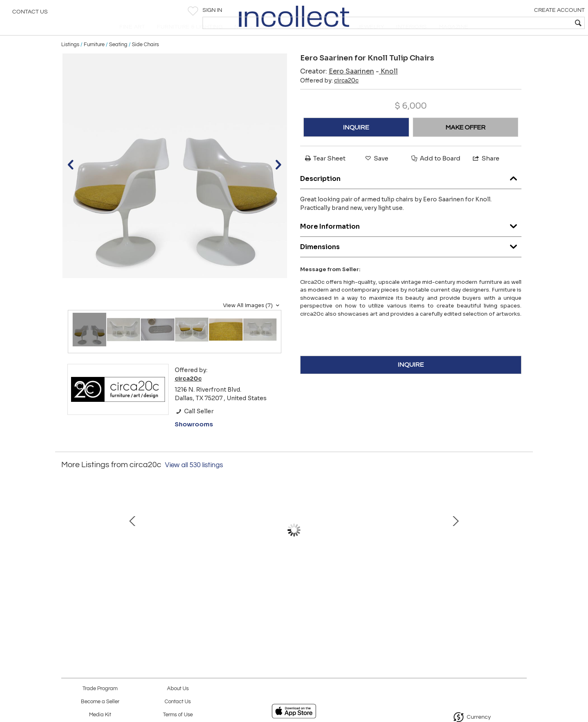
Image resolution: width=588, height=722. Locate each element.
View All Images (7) (252, 323)
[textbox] (523, 23)
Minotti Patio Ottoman (464, 585)
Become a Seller (100, 702)
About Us (178, 689)
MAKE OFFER (465, 145)
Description (411, 194)
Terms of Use (178, 715)
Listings (70, 62)
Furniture (94, 62)
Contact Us (30, 14)
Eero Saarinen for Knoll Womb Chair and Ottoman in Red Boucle (206, 593)
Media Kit (100, 715)
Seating (118, 62)
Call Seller (194, 429)
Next (521, 552)
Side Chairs (145, 62)
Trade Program (100, 689)
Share (486, 176)
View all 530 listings (194, 483)
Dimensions (411, 262)
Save (376, 176)
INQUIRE (356, 145)
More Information (411, 242)
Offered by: (329, 98)
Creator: (337, 89)
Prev (67, 552)
